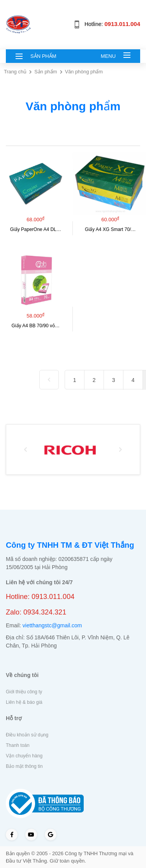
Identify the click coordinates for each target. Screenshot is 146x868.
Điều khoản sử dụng (27, 735)
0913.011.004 (122, 24)
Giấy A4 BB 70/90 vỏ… (36, 326)
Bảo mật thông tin (24, 766)
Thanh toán (18, 745)
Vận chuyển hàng (24, 756)
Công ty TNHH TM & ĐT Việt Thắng (70, 545)
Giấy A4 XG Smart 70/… (110, 229)
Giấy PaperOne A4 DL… (36, 229)
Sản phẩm (46, 72)
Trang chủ (16, 72)
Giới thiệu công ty (24, 692)
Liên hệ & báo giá (24, 702)
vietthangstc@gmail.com (52, 625)
